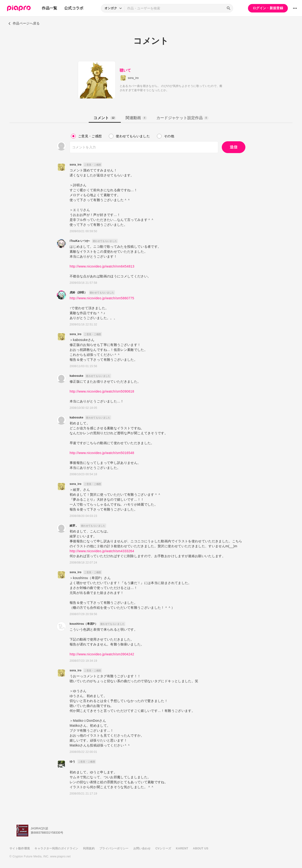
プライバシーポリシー (114, 848)
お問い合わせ (142, 848)
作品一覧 (49, 8)
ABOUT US (201, 848)
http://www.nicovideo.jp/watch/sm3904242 (102, 654)
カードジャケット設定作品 (182, 118)
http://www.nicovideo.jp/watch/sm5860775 (102, 298)
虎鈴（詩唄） (78, 292)
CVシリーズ (163, 848)
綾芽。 (74, 526)
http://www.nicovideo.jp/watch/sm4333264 (102, 551)
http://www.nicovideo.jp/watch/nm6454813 (102, 266)
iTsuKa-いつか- (80, 241)
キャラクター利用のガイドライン (56, 848)
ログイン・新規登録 (268, 8)
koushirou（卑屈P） (84, 624)
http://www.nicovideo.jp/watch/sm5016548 (102, 453)
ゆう (73, 762)
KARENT (182, 848)
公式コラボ (74, 8)
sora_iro (75, 165)
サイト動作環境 (20, 848)
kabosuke (76, 376)
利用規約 (89, 848)
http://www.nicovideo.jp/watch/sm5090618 (102, 391)
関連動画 (136, 118)
